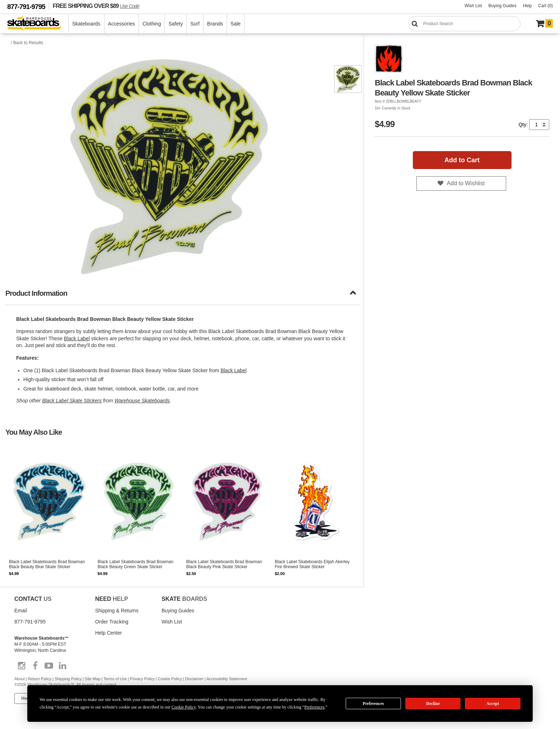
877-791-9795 (26, 7)
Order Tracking (112, 622)
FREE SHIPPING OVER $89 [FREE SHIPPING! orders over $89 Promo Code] (96, 6)
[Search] (465, 24)
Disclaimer (194, 679)
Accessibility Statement (227, 679)
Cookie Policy (170, 679)
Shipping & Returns (117, 611)
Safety (176, 24)
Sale (235, 24)
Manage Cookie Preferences (44, 698)
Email (21, 611)
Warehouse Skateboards (142, 401)
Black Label (77, 338)
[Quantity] (539, 125)
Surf (195, 24)
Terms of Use (115, 679)
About (20, 679)
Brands (215, 24)
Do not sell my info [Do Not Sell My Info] (104, 698)
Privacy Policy (142, 679)
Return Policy (40, 679)
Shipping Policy (68, 679)
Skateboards (86, 24)
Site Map (92, 679)
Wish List (473, 6)
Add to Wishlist (466, 183)
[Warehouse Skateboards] (38, 24)
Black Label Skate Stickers (72, 401)
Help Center (109, 633)
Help (528, 6)
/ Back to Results (27, 43)
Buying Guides (503, 6)
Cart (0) (545, 6)
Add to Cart (462, 160)
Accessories (122, 24)
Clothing (152, 24)
